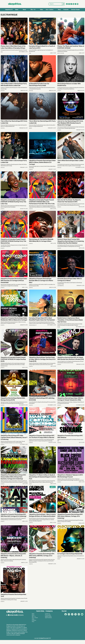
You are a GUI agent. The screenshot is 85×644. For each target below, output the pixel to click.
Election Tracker (75, 10)
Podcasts (66, 10)
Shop (59, 10)
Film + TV (33, 10)
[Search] (63, 4)
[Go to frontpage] (15, 4)
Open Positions (48, 618)
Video (41, 10)
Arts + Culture (50, 10)
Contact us (47, 614)
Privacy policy (48, 615)
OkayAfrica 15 (9, 10)
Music (24, 10)
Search (49, 3)
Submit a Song (48, 616)
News (17, 10)
